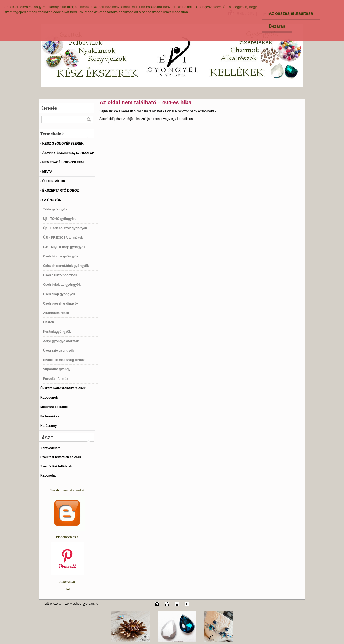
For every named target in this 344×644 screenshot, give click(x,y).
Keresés (49, 108)
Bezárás (277, 26)
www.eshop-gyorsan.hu (82, 604)
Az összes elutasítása (291, 13)
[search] (89, 119)
